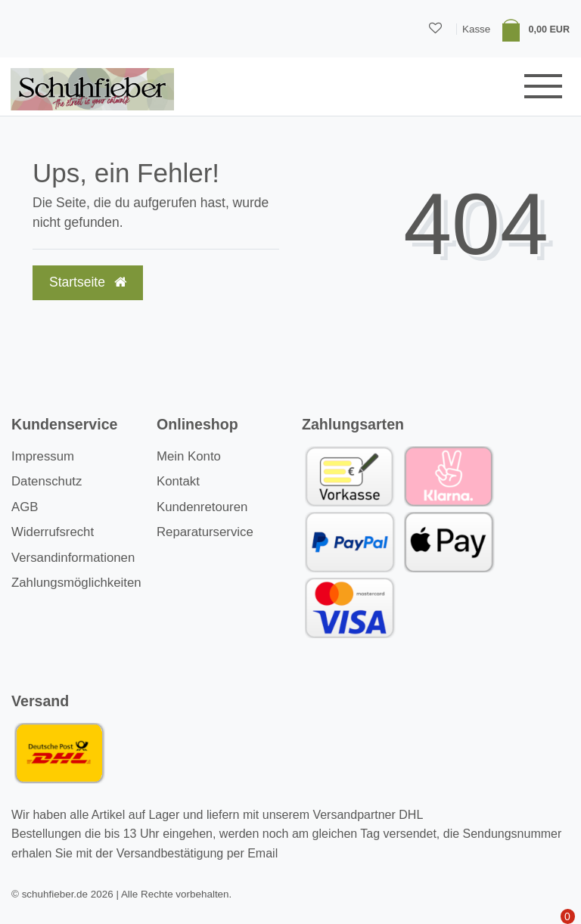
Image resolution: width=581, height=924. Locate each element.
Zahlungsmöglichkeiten (76, 583)
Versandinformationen (73, 558)
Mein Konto (189, 456)
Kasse (476, 29)
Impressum (43, 456)
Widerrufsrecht (53, 532)
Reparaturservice (205, 532)
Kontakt (178, 481)
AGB (25, 507)
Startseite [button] (88, 282)
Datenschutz (47, 481)
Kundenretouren (202, 507)
